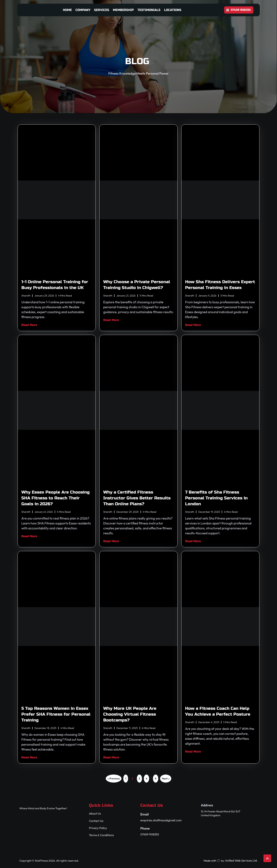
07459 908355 (150, 834)
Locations (173, 10)
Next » (166, 778)
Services (102, 10)
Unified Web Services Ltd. (241, 861)
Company (83, 10)
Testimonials (149, 10)
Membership (123, 10)
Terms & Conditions (101, 835)
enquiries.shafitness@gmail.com (161, 820)
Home (67, 10)
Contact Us (96, 821)
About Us (95, 814)
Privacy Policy (98, 828)
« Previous (114, 778)
